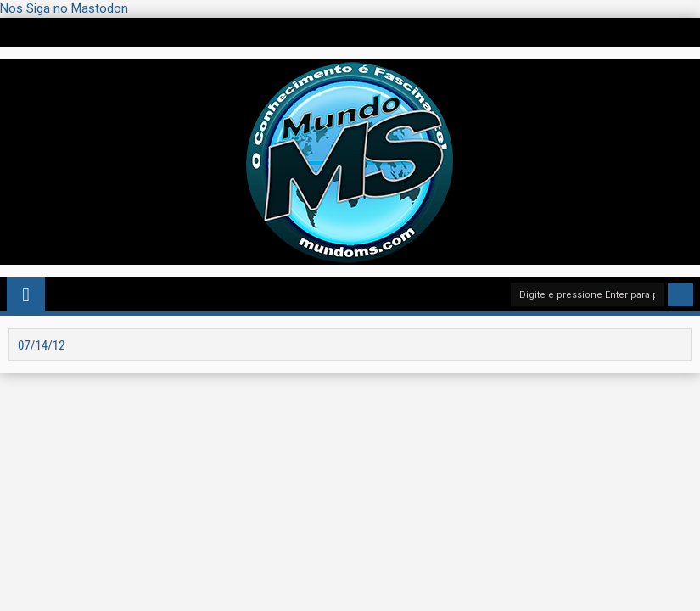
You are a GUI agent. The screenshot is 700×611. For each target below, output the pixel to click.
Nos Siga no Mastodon (64, 8)
